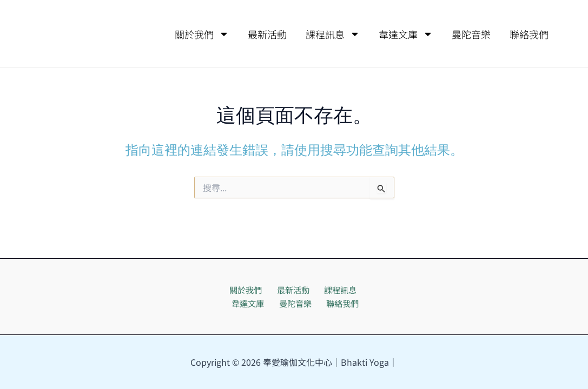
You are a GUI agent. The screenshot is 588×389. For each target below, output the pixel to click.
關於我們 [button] (202, 34)
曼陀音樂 (471, 34)
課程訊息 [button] (333, 34)
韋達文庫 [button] (406, 34)
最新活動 (267, 34)
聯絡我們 (529, 34)
